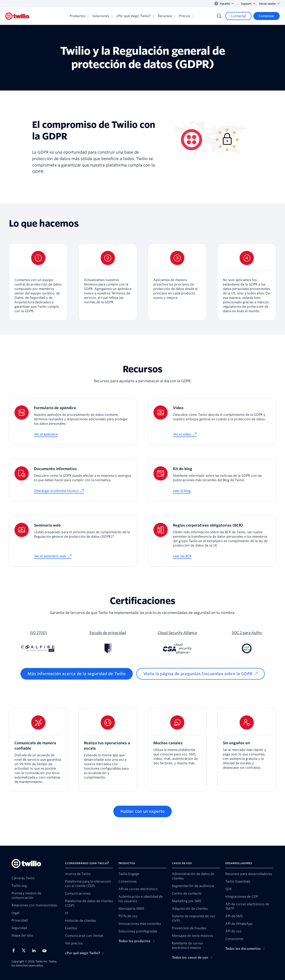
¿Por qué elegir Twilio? (135, 16)
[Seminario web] (73, 541)
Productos (79, 16)
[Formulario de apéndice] (73, 421)
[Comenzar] (267, 16)
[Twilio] (17, 16)
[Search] (219, 16)
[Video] (212, 421)
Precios (186, 16)
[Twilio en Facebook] (15, 950)
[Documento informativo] (73, 480)
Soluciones (103, 16)
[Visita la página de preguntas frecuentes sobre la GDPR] (201, 674)
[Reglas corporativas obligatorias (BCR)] (212, 541)
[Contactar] (238, 16)
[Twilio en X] (25, 950)
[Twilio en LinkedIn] (35, 950)
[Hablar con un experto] (142, 811)
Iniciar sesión (269, 4)
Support (248, 4)
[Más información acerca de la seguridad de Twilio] (77, 674)
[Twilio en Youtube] (46, 951)
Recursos (167, 16)
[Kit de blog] (212, 480)
